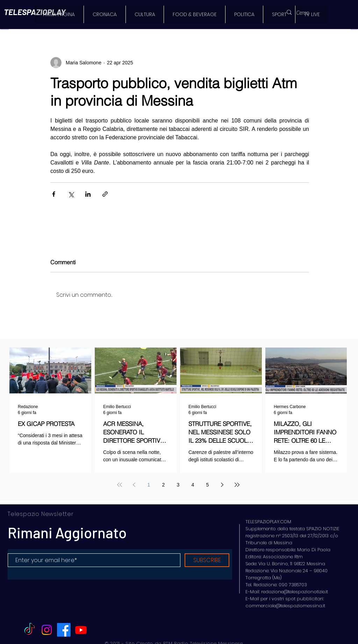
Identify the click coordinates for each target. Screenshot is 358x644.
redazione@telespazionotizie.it (295, 592)
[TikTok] (30, 630)
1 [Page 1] (149, 485)
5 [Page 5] (208, 485)
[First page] (120, 485)
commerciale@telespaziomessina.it (285, 606)
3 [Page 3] (178, 485)
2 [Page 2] (164, 485)
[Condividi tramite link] (105, 194)
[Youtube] (81, 630)
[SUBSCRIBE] (207, 560)
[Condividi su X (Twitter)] (71, 194)
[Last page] (237, 485)
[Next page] (222, 485)
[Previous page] (134, 485)
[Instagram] (47, 630)
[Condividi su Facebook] (54, 194)
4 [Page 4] (193, 485)
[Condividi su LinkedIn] (88, 194)
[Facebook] (64, 630)
